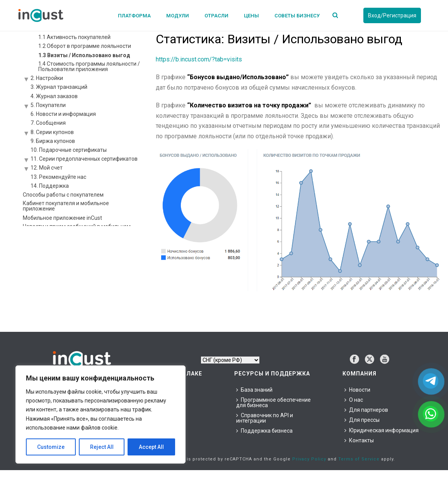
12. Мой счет (47, 168)
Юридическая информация (382, 430)
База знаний (254, 390)
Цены (251, 16)
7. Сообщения (48, 123)
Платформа (134, 16)
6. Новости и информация (63, 114)
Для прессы (362, 420)
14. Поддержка (50, 186)
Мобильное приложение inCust (62, 218)
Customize (51, 447)
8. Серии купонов (52, 132)
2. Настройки (47, 78)
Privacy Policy (309, 459)
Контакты (359, 440)
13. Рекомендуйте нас (58, 177)
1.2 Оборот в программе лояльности (85, 46)
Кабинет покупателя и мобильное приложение (66, 206)
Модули (178, 16)
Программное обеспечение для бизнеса (273, 403)
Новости (357, 390)
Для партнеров (366, 410)
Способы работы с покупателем (63, 195)
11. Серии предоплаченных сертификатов (84, 159)
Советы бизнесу (297, 16)
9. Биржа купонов (53, 141)
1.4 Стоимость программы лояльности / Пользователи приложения (89, 66)
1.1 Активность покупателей (74, 37)
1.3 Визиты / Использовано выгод (84, 55)
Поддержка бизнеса (264, 431)
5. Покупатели (48, 105)
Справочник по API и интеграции (265, 418)
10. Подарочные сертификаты (69, 150)
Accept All (151, 447)
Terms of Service (359, 459)
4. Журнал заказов (54, 96)
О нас (354, 400)
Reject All (102, 447)
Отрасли (216, 16)
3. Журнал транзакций (59, 87)
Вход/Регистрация (392, 15)
